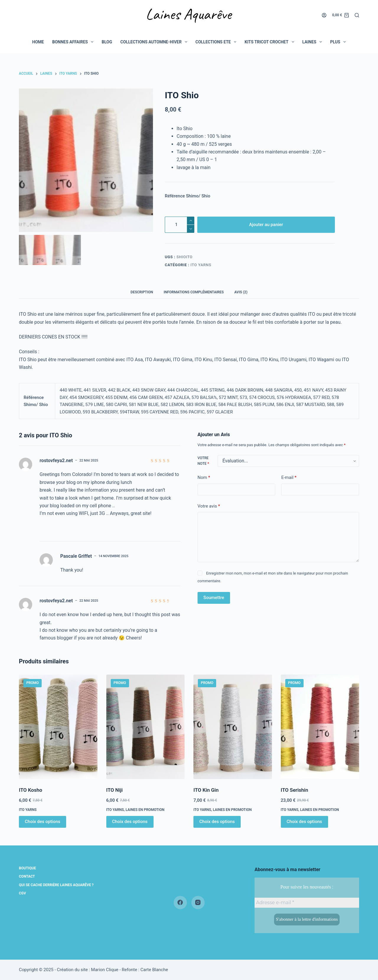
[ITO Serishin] (320, 727)
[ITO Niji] (146, 727)
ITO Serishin (295, 790)
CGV (22, 893)
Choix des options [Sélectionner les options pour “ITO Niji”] (130, 822)
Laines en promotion (145, 810)
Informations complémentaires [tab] (194, 292)
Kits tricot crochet (270, 42)
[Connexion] (324, 15)
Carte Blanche (154, 970)
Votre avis (209, 506)
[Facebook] (180, 903)
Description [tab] (142, 292)
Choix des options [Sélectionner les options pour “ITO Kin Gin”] (217, 822)
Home (38, 42)
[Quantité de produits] (180, 225)
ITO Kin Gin (206, 790)
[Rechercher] (357, 15)
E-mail (289, 478)
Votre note (203, 461)
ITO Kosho (31, 790)
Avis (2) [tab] (241, 292)
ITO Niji (115, 790)
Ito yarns (201, 265)
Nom (204, 478)
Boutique (27, 868)
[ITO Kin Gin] (233, 727)
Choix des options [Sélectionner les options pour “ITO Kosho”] (43, 822)
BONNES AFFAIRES (74, 42)
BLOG (107, 42)
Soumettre (214, 598)
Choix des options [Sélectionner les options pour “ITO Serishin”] (304, 822)
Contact (27, 876)
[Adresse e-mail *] (307, 903)
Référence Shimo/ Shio (188, 196)
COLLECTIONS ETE (217, 42)
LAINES (313, 42)
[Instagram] (198, 903)
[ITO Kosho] (58, 727)
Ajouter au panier (266, 225)
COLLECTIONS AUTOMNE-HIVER (155, 42)
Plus (339, 42)
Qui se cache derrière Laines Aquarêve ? (56, 885)
